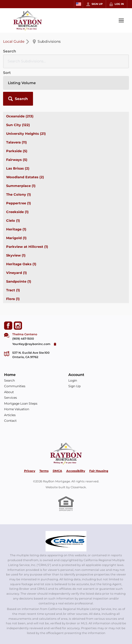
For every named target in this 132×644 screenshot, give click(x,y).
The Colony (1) (19, 194)
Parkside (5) (17, 151)
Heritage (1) (16, 229)
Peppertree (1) (19, 203)
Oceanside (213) (20, 116)
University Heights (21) (26, 134)
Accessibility (76, 471)
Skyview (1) (16, 255)
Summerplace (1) (21, 186)
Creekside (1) (17, 212)
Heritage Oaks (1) (21, 264)
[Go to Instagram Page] (18, 326)
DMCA (57, 471)
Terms (44, 471)
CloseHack (78, 487)
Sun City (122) (18, 125)
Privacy (30, 471)
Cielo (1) (13, 220)
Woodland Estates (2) (25, 177)
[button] (18, 99)
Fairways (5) (17, 160)
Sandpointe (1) (19, 281)
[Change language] (79, 4)
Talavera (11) (16, 142)
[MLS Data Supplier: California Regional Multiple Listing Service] (66, 541)
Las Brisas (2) (18, 168)
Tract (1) (13, 290)
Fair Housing (99, 471)
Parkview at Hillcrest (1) (27, 247)
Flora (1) (13, 299)
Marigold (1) (16, 238)
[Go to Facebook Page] (8, 326)
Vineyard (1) (16, 273)
